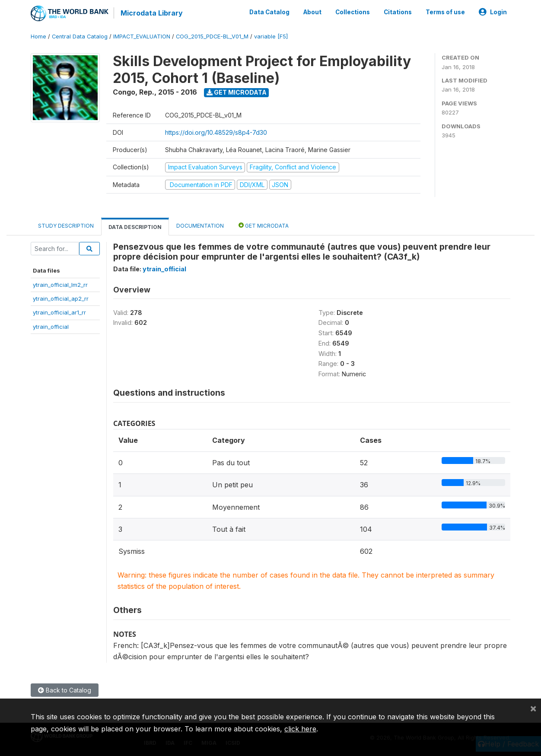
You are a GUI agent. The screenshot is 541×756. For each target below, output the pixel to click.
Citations (398, 12)
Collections (353, 12)
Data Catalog (269, 12)
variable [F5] (271, 37)
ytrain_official (51, 327)
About (312, 12)
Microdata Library (152, 13)
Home (38, 37)
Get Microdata (237, 92)
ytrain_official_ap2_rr (61, 299)
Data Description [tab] (135, 227)
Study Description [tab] (66, 226)
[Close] (533, 708)
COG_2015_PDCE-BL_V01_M (212, 37)
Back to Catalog (65, 690)
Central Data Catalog (80, 37)
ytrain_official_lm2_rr (60, 285)
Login (493, 12)
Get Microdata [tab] (264, 225)
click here (300, 729)
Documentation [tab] (200, 226)
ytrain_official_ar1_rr (59, 312)
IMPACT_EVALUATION (142, 37)
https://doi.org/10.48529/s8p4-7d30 (216, 132)
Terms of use (445, 12)
